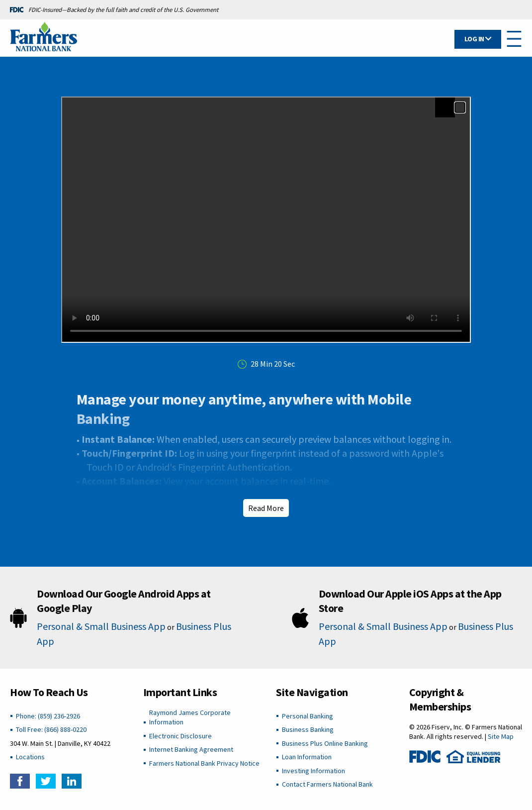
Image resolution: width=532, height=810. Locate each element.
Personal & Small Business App (101, 626)
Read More (266, 508)
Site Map (501, 736)
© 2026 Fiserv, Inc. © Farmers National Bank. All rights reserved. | (466, 732)
